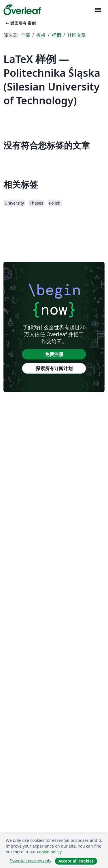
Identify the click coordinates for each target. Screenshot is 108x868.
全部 (25, 35)
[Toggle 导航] (98, 10)
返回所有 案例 (20, 23)
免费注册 (54, 354)
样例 (56, 35)
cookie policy (49, 852)
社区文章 (77, 35)
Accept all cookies (76, 861)
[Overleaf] (22, 10)
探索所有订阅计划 (54, 368)
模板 (41, 35)
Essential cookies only (30, 861)
